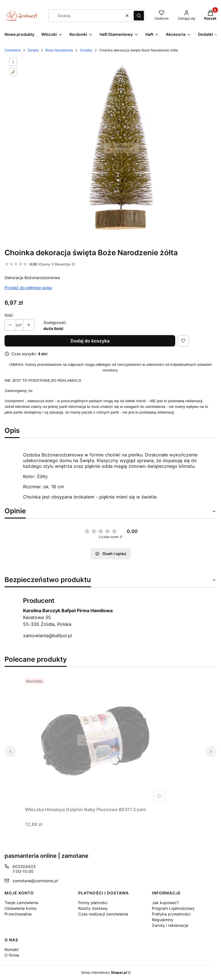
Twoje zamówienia (21, 903)
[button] (139, 16)
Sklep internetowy (104, 972)
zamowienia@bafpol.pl (47, 636)
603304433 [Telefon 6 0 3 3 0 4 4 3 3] (24, 866)
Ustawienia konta (20, 908)
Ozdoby (86, 50)
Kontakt (12, 949)
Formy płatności (93, 903)
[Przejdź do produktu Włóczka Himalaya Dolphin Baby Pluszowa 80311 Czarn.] (96, 740)
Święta (33, 50)
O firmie (12, 955)
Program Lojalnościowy (173, 908)
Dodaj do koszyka (90, 341)
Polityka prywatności (171, 914)
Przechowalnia (18, 914)
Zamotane (13, 50)
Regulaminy (163, 920)
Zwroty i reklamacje (170, 925)
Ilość (9, 315)
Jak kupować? (165, 903)
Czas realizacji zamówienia (103, 914)
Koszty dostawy (93, 908)
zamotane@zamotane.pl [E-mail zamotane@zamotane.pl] (35, 881)
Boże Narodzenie (59, 50)
